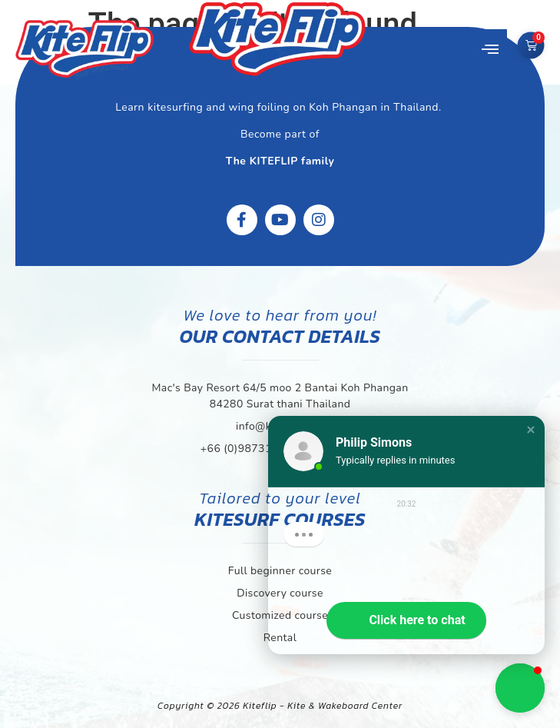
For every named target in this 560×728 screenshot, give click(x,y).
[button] (490, 50)
